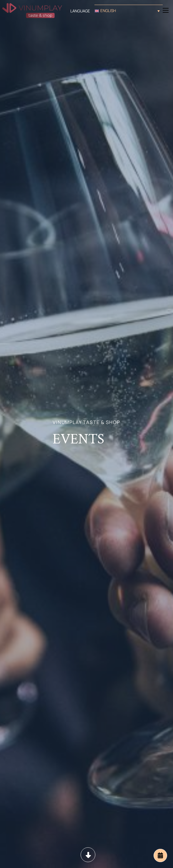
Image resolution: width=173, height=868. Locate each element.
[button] (129, 11)
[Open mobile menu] (166, 10)
